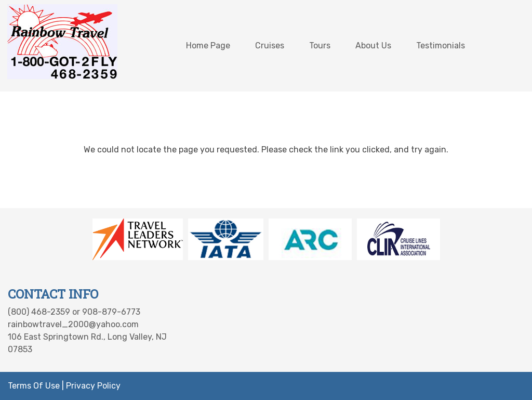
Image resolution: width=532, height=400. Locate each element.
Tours (320, 46)
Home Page (208, 46)
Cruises (270, 46)
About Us (373, 46)
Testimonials (441, 46)
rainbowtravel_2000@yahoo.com (73, 324)
